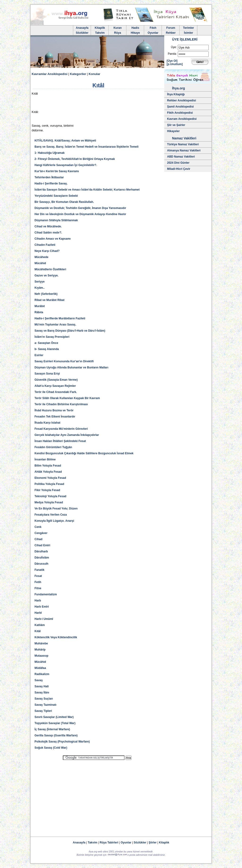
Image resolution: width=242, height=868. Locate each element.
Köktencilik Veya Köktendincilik (56, 637)
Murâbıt (40, 306)
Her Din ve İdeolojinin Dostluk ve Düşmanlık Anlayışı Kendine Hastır (80, 214)
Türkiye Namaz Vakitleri (183, 144)
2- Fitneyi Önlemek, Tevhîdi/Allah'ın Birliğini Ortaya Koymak (75, 159)
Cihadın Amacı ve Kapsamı (53, 239)
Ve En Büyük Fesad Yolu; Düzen (56, 509)
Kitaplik (100, 28)
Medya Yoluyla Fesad (49, 502)
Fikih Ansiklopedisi (180, 113)
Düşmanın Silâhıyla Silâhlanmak (56, 220)
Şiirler (153, 843)
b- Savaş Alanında (47, 349)
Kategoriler (78, 74)
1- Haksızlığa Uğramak (50, 153)
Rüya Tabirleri (109, 843)
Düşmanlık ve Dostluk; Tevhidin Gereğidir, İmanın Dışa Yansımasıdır (80, 208)
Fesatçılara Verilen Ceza (51, 515)
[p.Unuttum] (175, 64)
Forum (171, 28)
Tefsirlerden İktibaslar (49, 177)
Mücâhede (41, 257)
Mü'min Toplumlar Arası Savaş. (55, 325)
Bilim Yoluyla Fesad (48, 466)
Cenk (38, 527)
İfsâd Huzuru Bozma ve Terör (54, 410)
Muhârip (40, 650)
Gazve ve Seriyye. (46, 275)
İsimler (188, 33)
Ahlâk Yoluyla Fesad (48, 472)
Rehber (171, 33)
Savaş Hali (42, 686)
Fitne (38, 588)
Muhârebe (41, 643)
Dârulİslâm (42, 558)
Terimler (188, 28)
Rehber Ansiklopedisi (181, 100)
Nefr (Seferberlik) (46, 294)
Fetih (38, 582)
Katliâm (40, 625)
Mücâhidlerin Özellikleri (50, 269)
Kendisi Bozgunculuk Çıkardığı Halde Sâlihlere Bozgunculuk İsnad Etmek (84, 453)
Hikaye (135, 33)
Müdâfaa (40, 668)
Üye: (174, 47)
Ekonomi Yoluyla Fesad (50, 478)
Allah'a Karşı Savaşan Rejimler (55, 386)
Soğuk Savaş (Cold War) (51, 748)
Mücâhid (40, 263)
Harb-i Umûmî (44, 619)
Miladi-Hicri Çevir (179, 169)
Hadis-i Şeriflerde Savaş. (51, 184)
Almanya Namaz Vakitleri (184, 150)
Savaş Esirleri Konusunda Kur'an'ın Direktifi (64, 361)
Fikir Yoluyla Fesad (47, 490)
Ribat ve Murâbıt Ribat (50, 300)
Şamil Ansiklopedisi (180, 107)
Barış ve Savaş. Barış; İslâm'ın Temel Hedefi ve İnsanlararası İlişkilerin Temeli (86, 147)
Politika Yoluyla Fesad (49, 484)
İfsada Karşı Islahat (47, 423)
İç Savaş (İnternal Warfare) (52, 729)
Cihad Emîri (42, 545)
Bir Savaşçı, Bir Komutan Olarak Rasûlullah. (64, 202)
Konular (94, 74)
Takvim (100, 33)
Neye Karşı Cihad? (47, 251)
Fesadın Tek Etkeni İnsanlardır (55, 417)
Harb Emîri (42, 607)
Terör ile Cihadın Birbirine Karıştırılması (61, 404)
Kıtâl (38, 631)
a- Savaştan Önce (46, 343)
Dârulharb (41, 551)
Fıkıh (153, 28)
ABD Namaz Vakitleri (181, 157)
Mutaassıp (41, 656)
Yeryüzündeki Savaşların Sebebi (56, 196)
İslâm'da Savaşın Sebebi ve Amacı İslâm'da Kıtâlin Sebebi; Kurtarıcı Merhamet (87, 190)
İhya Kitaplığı (176, 94)
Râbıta (39, 312)
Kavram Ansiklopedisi (182, 119)
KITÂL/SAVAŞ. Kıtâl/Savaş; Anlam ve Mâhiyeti (65, 141)
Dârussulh (41, 564)
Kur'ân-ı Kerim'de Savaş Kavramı (57, 171)
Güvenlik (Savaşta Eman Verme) (56, 380)
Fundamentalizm (46, 594)
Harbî (38, 613)
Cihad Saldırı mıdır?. (48, 233)
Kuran (118, 28)
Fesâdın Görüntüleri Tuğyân (53, 447)
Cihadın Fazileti (45, 245)
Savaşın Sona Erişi (47, 374)
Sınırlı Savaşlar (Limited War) (54, 717)
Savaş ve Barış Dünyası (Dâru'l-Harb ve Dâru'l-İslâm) (70, 331)
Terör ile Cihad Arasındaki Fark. (56, 392)
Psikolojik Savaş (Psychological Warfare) (62, 742)
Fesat (38, 576)
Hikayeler (173, 131)
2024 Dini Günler (178, 163)
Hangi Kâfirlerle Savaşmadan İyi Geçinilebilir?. (66, 165)
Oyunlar (153, 33)
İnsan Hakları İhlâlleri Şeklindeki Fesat (60, 441)
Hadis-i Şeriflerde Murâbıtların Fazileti (60, 318)
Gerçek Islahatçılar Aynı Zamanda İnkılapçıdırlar (67, 435)
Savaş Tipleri (43, 711)
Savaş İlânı (42, 693)
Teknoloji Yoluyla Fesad (50, 496)
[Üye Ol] (172, 61)
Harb (38, 601)
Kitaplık (164, 843)
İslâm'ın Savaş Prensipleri (52, 337)
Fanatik (39, 570)
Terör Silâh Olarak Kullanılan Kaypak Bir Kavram (67, 398)
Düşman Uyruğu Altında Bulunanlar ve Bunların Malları (71, 367)
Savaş (39, 680)
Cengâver (41, 533)
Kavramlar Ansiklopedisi (50, 74)
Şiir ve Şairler (176, 125)
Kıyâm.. (40, 288)
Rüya (118, 33)
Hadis (135, 28)
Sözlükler (82, 33)
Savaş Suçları (44, 699)
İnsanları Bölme (45, 459)
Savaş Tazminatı (45, 705)
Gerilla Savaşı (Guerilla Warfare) (56, 735)
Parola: (172, 54)
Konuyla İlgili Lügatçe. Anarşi (54, 521)
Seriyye (40, 282)
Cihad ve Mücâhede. (48, 226)
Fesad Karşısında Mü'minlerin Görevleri (61, 429)
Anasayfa (82, 28)
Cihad (38, 539)
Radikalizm (42, 674)
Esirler (39, 355)
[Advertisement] (97, 796)
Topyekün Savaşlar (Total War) (55, 723)
